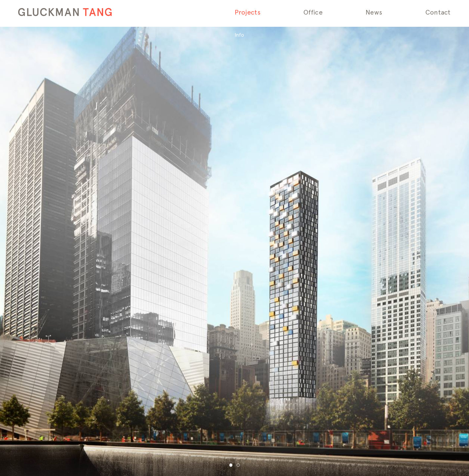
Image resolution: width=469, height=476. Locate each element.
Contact (438, 12)
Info (239, 35)
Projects (248, 12)
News (374, 12)
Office (313, 12)
